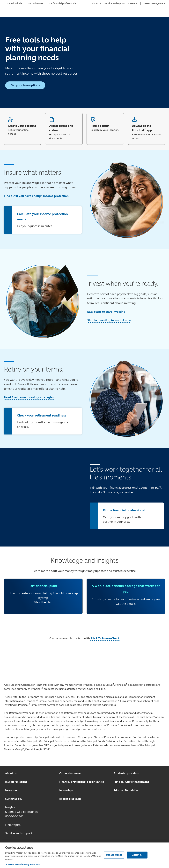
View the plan (43, 602)
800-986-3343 (14, 816)
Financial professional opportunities (82, 782)
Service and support (19, 833)
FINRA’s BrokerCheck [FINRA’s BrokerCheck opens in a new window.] (105, 638)
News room (12, 790)
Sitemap (11, 812)
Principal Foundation (126, 790)
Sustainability (14, 799)
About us (11, 773)
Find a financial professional (124, 510)
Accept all (137, 855)
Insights (10, 807)
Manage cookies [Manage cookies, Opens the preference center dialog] (114, 855)
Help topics (13, 825)
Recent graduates (70, 799)
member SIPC (41, 745)
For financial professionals (62, 3)
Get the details (126, 604)
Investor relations (16, 782)
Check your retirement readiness (42, 415)
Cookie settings (27, 812)
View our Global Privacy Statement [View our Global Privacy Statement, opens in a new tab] (23, 865)
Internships (66, 790)
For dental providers (126, 773)
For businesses (35, 3)
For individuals (14, 3)
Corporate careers (70, 773)
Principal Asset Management (131, 782)
